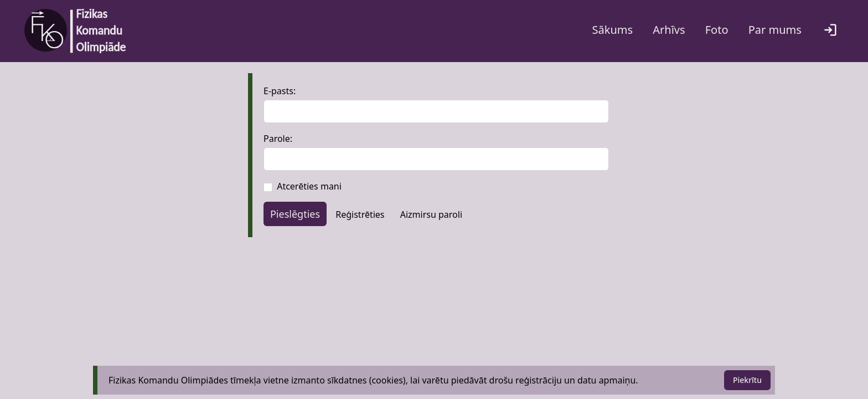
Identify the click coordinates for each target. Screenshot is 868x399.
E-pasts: (280, 91)
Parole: (278, 139)
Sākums (613, 30)
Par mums (775, 30)
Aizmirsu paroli (431, 214)
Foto (717, 30)
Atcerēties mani (309, 186)
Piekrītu (747, 380)
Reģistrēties (360, 214)
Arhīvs (669, 30)
